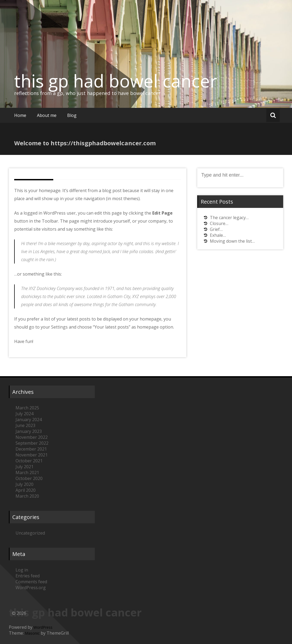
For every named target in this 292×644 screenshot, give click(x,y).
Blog (72, 115)
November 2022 (32, 437)
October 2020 (29, 478)
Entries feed (28, 576)
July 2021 (24, 467)
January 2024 (29, 420)
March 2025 (27, 408)
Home (20, 115)
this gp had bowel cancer (116, 81)
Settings (59, 327)
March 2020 (27, 496)
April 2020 (26, 490)
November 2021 (32, 455)
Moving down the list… (232, 241)
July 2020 (24, 484)
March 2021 (27, 472)
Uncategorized (30, 533)
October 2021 (29, 461)
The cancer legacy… (229, 218)
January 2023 (29, 431)
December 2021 (31, 449)
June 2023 (25, 425)
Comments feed (31, 582)
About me (47, 115)
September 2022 (32, 443)
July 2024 (24, 414)
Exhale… (218, 235)
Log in (22, 570)
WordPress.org (31, 588)
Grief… (216, 229)
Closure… (219, 223)
